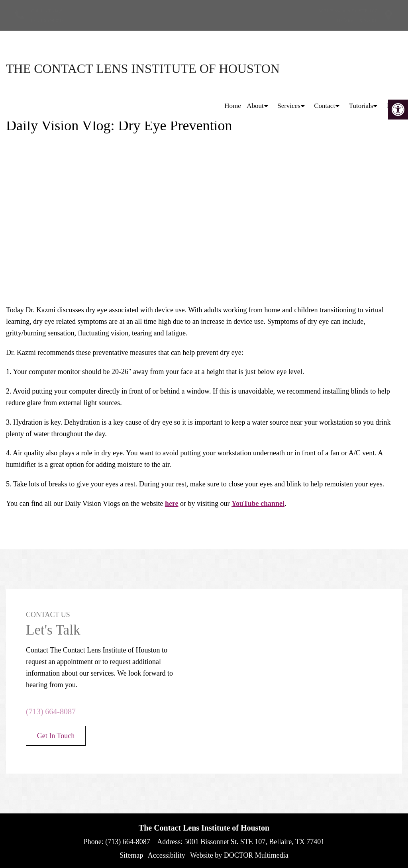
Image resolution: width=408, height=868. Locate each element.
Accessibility (167, 855)
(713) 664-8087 (47, 20)
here (172, 504)
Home (233, 68)
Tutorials (361, 68)
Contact (325, 68)
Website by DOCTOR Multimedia (239, 855)
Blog (393, 68)
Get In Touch (56, 736)
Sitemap (131, 855)
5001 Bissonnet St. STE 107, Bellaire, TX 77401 (255, 842)
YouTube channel (258, 504)
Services (289, 68)
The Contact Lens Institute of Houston (76, 69)
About (255, 68)
